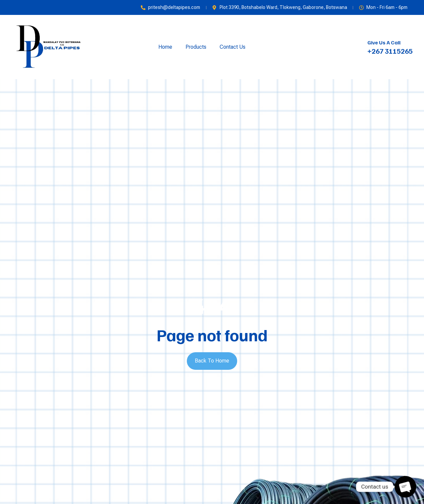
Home (165, 47)
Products (196, 47)
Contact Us (233, 47)
